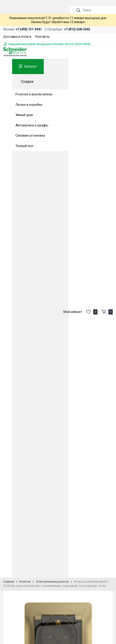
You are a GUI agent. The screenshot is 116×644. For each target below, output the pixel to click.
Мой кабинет (73, 312)
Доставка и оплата (17, 37)
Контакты (42, 37)
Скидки (27, 81)
